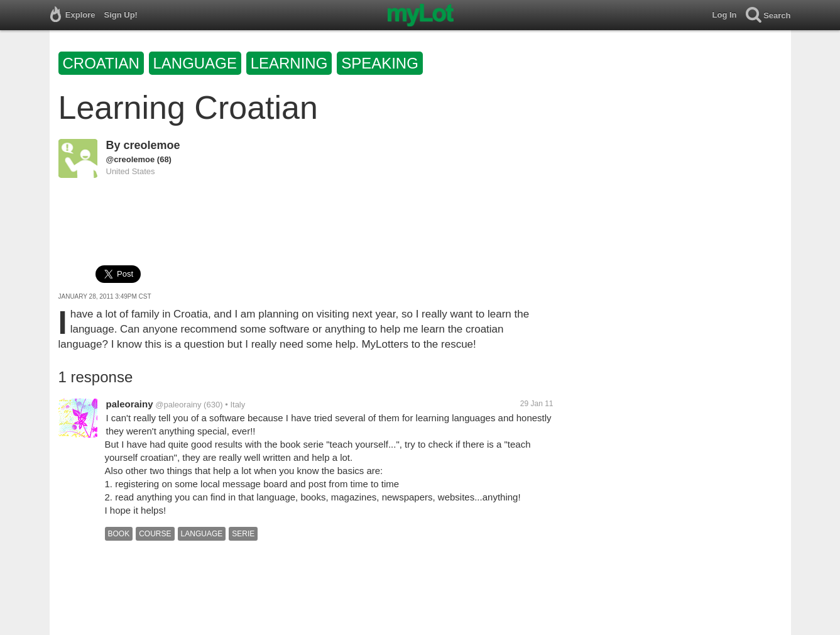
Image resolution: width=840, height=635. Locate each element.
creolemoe (152, 145)
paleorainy (130, 404)
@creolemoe (131, 159)
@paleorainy (178, 405)
